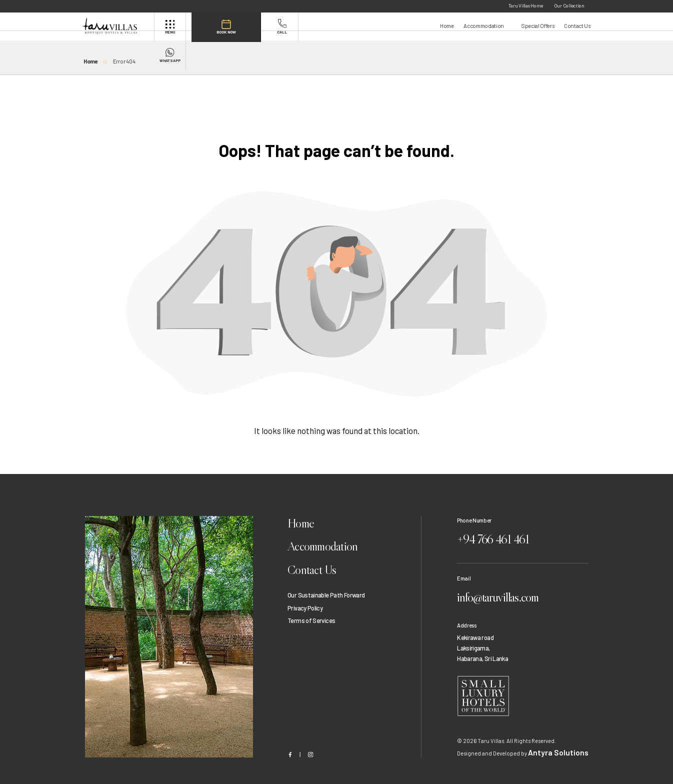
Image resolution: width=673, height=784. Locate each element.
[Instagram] (311, 741)
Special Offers (538, 26)
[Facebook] (290, 741)
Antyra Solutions (549, 739)
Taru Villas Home (526, 5)
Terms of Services (311, 616)
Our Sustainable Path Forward (326, 591)
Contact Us (577, 26)
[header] (117, 26)
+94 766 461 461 (504, 536)
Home (447, 26)
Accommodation (484, 26)
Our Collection (569, 5)
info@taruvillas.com (510, 587)
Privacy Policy (305, 604)
